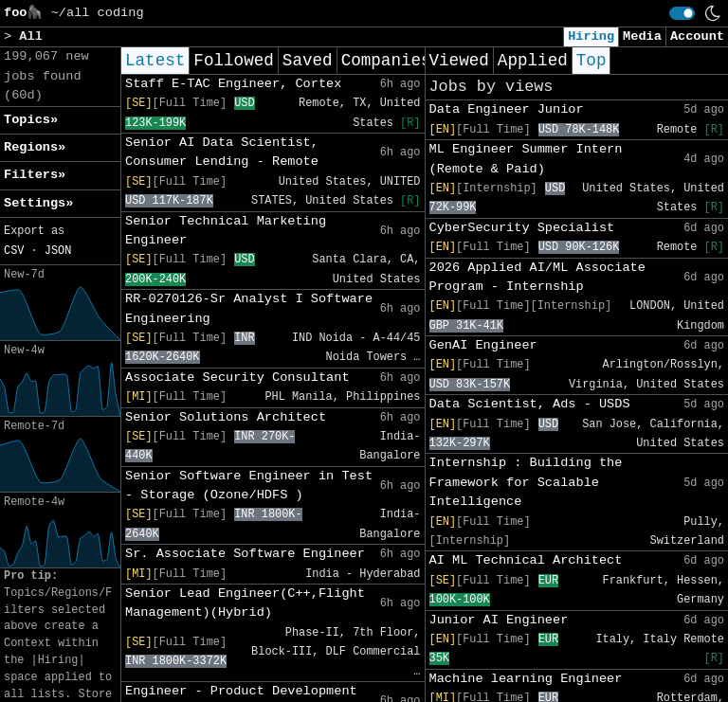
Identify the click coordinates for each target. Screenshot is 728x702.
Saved (308, 61)
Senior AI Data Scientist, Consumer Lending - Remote (222, 152)
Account (697, 36)
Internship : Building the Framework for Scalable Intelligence (526, 482)
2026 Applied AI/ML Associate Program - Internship (537, 277)
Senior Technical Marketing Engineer (226, 231)
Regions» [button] (35, 147)
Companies (386, 61)
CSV (14, 251)
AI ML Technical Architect (526, 560)
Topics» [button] (31, 120)
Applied (533, 61)
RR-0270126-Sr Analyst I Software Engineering (249, 308)
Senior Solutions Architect (226, 417)
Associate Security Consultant (237, 378)
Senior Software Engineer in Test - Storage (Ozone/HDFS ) (249, 486)
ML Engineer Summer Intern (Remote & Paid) (526, 159)
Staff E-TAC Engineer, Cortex (233, 84)
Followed (233, 61)
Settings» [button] (38, 203)
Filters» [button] (35, 175)
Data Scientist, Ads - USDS (530, 404)
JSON (58, 251)
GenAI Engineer (483, 345)
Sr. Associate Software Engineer (245, 554)
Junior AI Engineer (499, 620)
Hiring (591, 36)
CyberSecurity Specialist (522, 228)
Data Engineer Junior (507, 109)
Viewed (459, 61)
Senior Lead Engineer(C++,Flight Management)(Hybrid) (245, 603)
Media (642, 36)
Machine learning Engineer (526, 679)
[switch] (682, 13)
